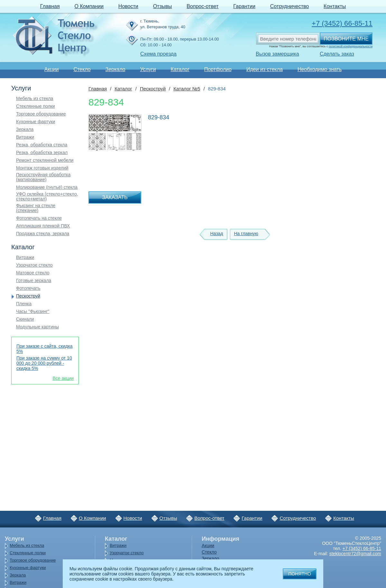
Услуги (148, 69)
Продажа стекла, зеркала (43, 234)
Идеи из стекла (265, 69)
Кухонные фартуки (36, 122)
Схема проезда (158, 54)
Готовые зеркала (34, 281)
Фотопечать (28, 288)
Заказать (115, 197)
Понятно (300, 574)
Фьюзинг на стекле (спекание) (36, 208)
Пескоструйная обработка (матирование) (43, 177)
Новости (128, 6)
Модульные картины (37, 327)
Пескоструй (28, 296)
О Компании (89, 6)
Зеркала (25, 129)
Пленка (24, 304)
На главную (246, 234)
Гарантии (244, 6)
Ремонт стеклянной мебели (45, 160)
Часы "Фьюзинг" (33, 312)
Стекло (82, 69)
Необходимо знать (320, 69)
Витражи (25, 137)
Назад (216, 234)
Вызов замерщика (277, 54)
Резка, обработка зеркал (42, 153)
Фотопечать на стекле (39, 218)
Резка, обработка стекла (42, 145)
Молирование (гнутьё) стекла (47, 187)
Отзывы (163, 6)
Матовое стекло (33, 273)
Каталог (180, 69)
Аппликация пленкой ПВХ (43, 226)
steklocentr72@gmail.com (355, 554)
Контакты (335, 6)
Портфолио (218, 69)
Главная (50, 6)
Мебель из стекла (35, 99)
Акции (52, 69)
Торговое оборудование (41, 114)
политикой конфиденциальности (351, 46)
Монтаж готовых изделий (42, 168)
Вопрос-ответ (202, 6)
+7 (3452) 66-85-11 (342, 23)
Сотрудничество (290, 6)
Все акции (63, 378)
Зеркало (115, 69)
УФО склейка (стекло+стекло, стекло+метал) (47, 197)
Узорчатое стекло (34, 265)
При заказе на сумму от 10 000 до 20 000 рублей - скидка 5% (44, 363)
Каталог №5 (187, 89)
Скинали (25, 319)
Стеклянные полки (36, 106)
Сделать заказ (337, 54)
